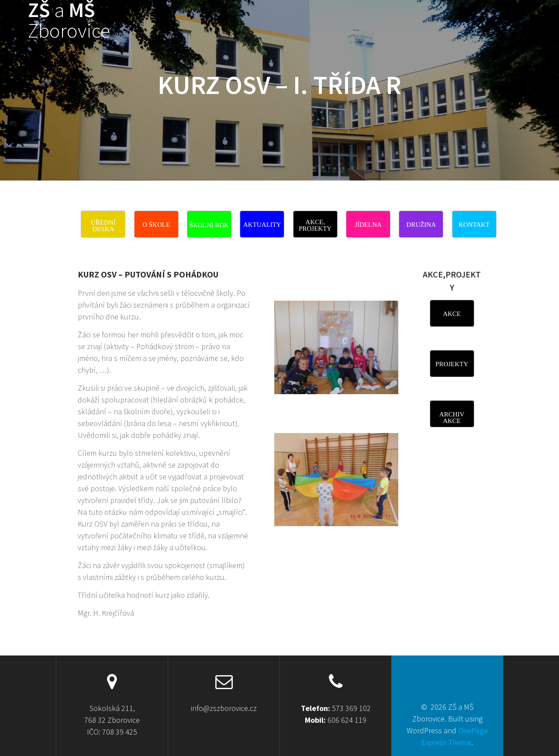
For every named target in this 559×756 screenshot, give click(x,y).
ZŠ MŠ (69, 21)
